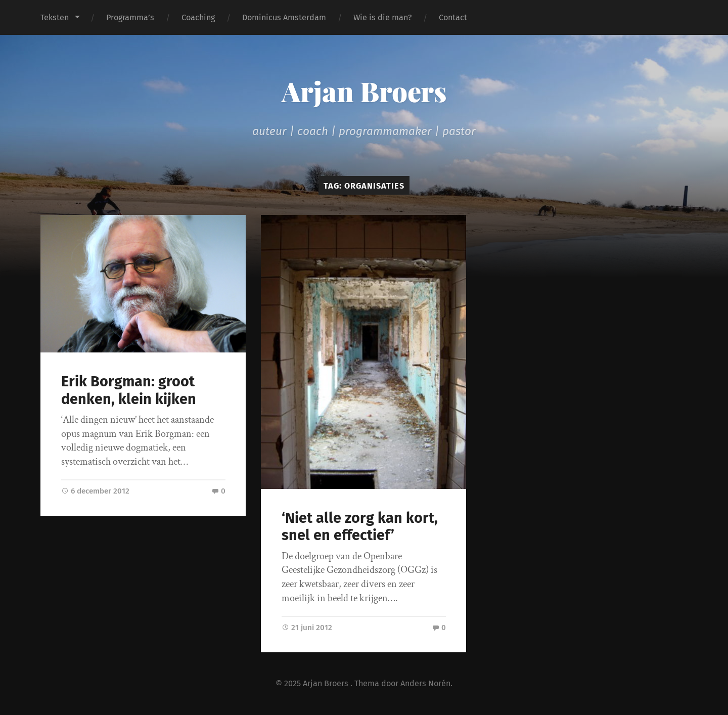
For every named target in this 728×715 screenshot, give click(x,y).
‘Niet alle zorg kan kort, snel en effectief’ (360, 527)
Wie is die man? (382, 17)
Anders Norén (425, 683)
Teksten (55, 17)
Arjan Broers (364, 91)
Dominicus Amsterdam (284, 17)
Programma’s (130, 17)
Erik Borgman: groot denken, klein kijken (129, 390)
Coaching (198, 17)
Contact (453, 17)
